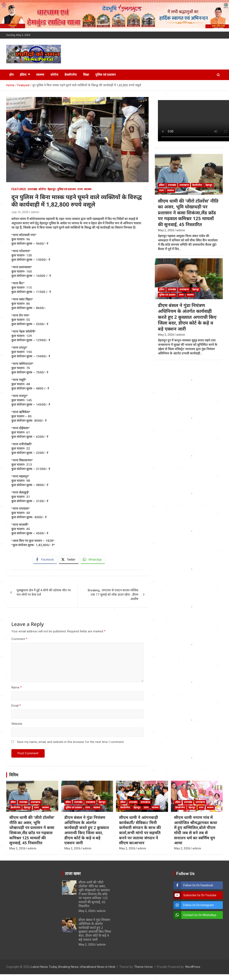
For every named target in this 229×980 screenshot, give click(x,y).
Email (16, 706)
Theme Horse (143, 967)
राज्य (80, 189)
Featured (19, 189)
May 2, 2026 (166, 230)
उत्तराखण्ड (184, 185)
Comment (19, 639)
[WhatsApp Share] (93, 560)
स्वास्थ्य (40, 75)
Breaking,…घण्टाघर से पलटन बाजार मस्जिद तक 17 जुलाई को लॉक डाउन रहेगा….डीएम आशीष (113, 595)
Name (17, 687)
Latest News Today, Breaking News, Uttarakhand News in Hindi (73, 967)
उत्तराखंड (32, 189)
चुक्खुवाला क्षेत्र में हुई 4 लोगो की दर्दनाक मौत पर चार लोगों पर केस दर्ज (44, 592)
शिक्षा (86, 75)
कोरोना (54, 75)
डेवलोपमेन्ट (71, 75)
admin (35, 212)
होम (11, 75)
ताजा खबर (73, 874)
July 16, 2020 (20, 212)
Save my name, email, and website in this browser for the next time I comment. (71, 742)
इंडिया (23, 75)
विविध (14, 775)
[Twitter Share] (69, 560)
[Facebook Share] (45, 560)
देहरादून (52, 189)
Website (17, 724)
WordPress (193, 967)
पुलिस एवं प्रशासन (105, 75)
